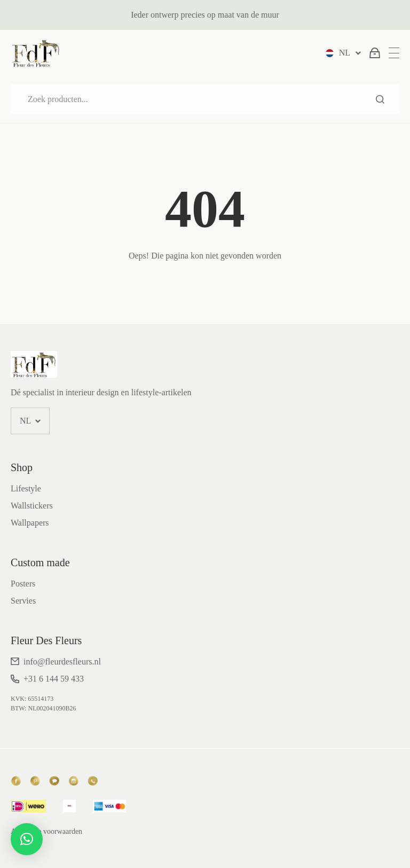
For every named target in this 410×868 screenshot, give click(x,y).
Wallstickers (32, 506)
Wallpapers (30, 523)
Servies (23, 601)
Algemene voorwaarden (46, 831)
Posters (23, 584)
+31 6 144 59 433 (54, 679)
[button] (27, 839)
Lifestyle (26, 488)
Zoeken (380, 99)
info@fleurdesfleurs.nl (62, 662)
